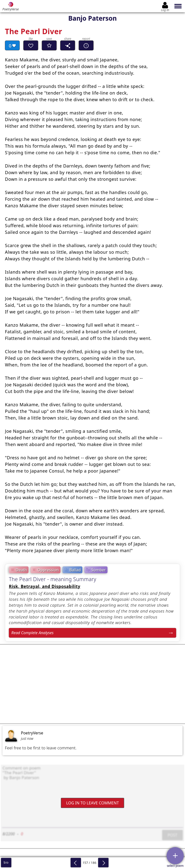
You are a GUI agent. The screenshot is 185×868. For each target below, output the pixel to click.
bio (6, 862)
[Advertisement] (92, 684)
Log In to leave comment (92, 803)
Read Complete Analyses (32, 633)
